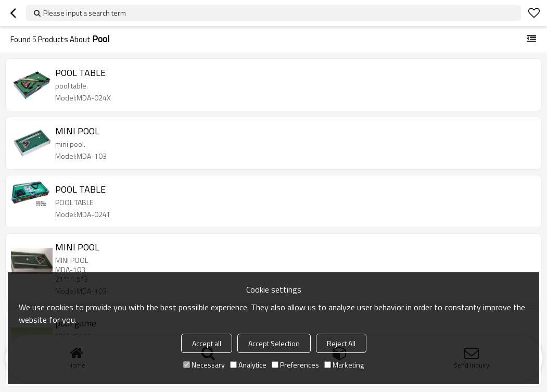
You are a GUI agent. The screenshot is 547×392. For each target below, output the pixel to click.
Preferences (295, 365)
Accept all (207, 343)
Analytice (248, 365)
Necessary (204, 365)
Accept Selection (274, 343)
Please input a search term (85, 13)
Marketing (344, 365)
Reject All (341, 343)
